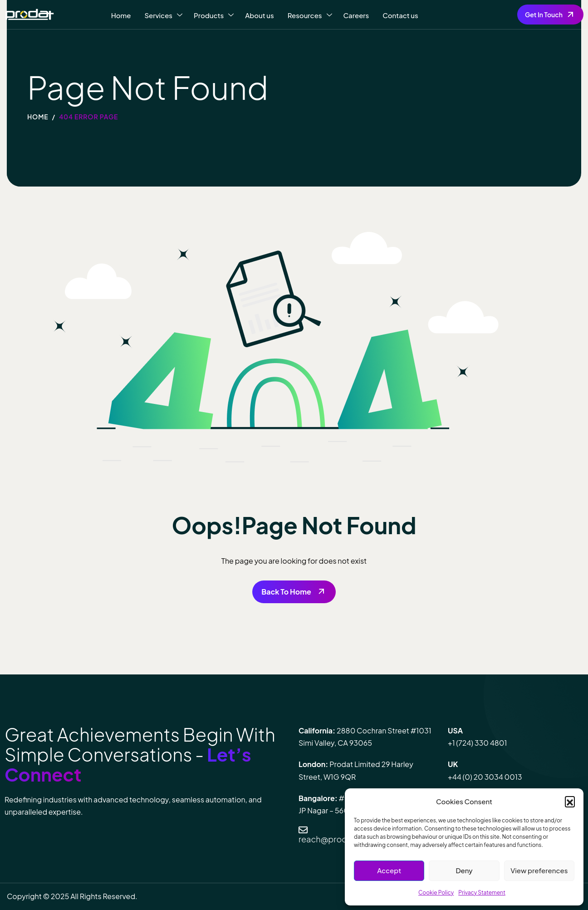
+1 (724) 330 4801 (477, 743)
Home (121, 15)
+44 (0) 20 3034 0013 (485, 777)
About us (260, 15)
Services (163, 15)
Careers (356, 15)
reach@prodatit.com (339, 839)
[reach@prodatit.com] (303, 830)
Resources (310, 15)
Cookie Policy (436, 893)
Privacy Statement (482, 893)
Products (214, 15)
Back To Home (286, 592)
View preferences (539, 870)
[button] (570, 801)
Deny (464, 870)
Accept (389, 870)
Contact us (400, 15)
